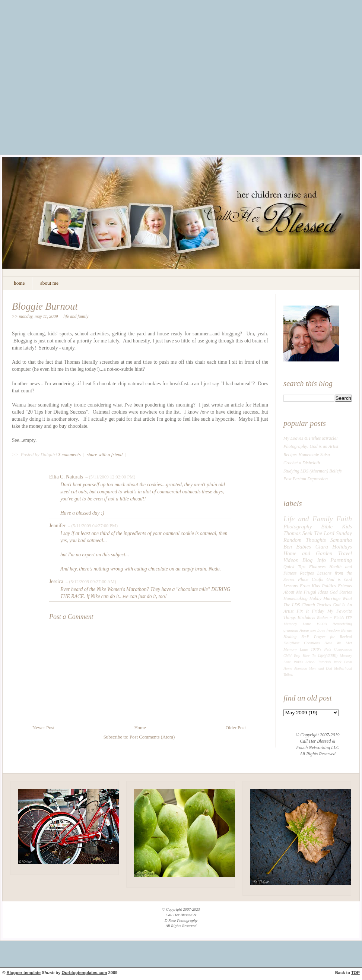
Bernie (347, 630)
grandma (291, 630)
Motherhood (343, 668)
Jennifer (57, 526)
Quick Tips (294, 567)
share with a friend (105, 455)
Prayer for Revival (333, 636)
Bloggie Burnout (45, 306)
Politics (329, 586)
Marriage (332, 598)
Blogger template (24, 973)
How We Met (338, 643)
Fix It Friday (311, 611)
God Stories (341, 592)
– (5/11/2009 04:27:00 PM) (92, 526)
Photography (298, 527)
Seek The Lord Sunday (327, 533)
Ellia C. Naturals (66, 477)
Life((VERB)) (328, 656)
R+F (305, 636)
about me (49, 283)
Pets (328, 649)
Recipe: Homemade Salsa (307, 455)
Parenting (341, 560)
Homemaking (296, 598)
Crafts (317, 579)
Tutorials (325, 662)
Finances (317, 567)
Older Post (236, 728)
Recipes (307, 573)
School (310, 662)
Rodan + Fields (331, 617)
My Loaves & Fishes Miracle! (311, 438)
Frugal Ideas (316, 592)
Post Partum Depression (306, 479)
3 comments (70, 455)
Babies (304, 547)
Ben (288, 547)
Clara (322, 547)
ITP (349, 617)
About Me (293, 592)
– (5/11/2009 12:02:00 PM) (110, 477)
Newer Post (43, 728)
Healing (290, 636)
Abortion (301, 668)
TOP (355, 973)
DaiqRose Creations (302, 643)
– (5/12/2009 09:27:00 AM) (90, 582)
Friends (345, 586)
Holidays (342, 547)
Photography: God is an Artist (311, 446)
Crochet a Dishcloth (302, 463)
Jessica (56, 581)
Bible (327, 527)
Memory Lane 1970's (302, 649)
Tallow (288, 675)
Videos (291, 560)
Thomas (292, 533)
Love (321, 630)
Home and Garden (308, 553)
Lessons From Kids (302, 586)
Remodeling (342, 624)
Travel (345, 553)
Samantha (341, 540)
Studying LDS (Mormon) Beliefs (312, 471)
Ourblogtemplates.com (85, 973)
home (19, 283)
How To (309, 656)
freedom (333, 630)
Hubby (315, 598)
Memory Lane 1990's (305, 624)
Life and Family (76, 317)
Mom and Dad (321, 668)
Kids (347, 527)
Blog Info (314, 560)
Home (140, 728)
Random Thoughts (305, 540)
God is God (339, 579)
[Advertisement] (70, 83)
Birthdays (306, 617)
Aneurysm (308, 630)
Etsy (297, 656)
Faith (344, 519)
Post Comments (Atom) (152, 737)
